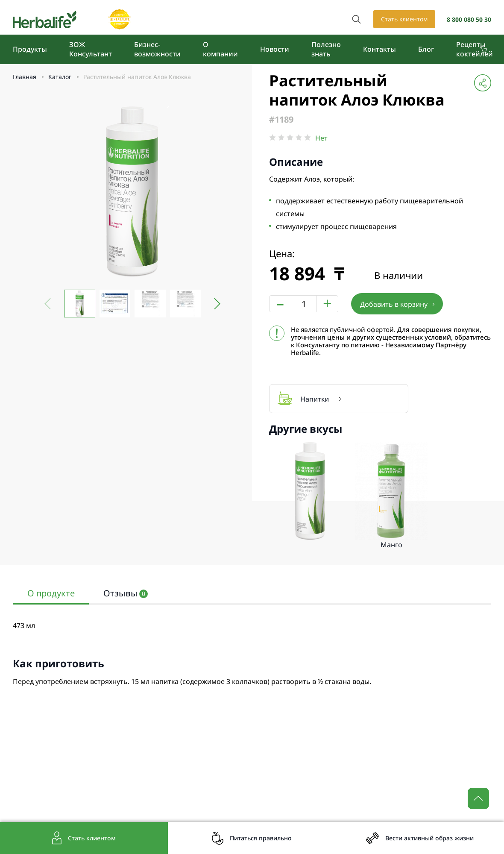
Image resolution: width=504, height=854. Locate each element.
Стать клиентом (404, 19)
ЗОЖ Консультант (91, 49)
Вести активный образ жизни (429, 838)
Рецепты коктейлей (475, 49)
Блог (426, 49)
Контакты (379, 49)
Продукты (30, 49)
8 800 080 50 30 (469, 19)
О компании (220, 49)
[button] (214, 304)
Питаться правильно (261, 838)
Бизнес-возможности (157, 49)
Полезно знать (326, 49)
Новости (275, 49)
